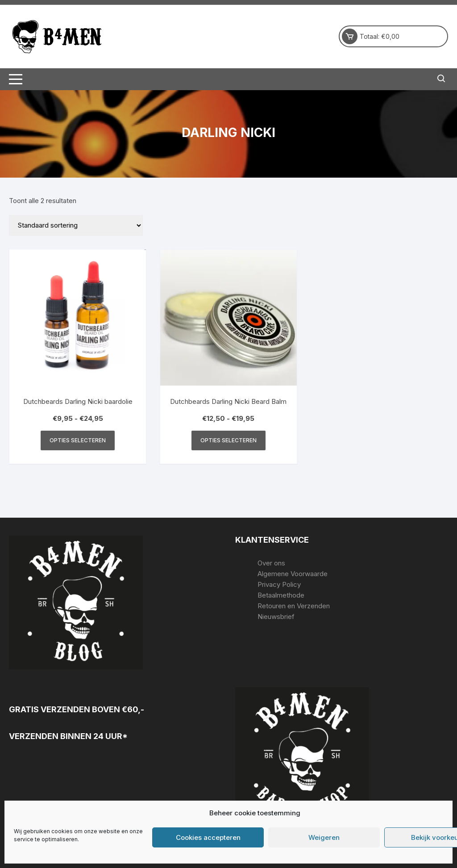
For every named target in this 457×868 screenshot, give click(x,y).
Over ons (271, 563)
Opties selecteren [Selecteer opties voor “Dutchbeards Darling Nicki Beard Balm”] (228, 440)
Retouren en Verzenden (294, 606)
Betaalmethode (281, 595)
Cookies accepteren (208, 837)
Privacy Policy (279, 584)
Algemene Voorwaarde (293, 574)
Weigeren (324, 837)
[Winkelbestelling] (76, 225)
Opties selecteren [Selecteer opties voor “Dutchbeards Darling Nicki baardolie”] (78, 440)
